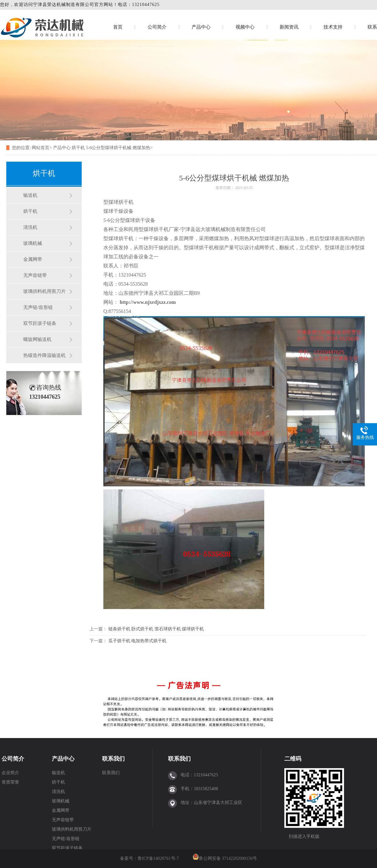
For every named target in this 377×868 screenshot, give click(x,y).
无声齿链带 (35, 275)
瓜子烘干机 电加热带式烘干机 (138, 641)
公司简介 (157, 27)
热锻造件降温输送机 (44, 355)
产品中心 (201, 27)
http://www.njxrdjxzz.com (148, 302)
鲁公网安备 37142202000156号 (228, 858)
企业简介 (10, 773)
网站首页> (42, 148)
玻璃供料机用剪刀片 (44, 291)
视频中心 (245, 27)
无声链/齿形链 (38, 307)
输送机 (30, 195)
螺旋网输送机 (37, 339)
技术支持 (333, 27)
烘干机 (78, 148)
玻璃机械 (33, 243)
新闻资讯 (289, 27)
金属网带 (33, 259)
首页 (118, 27)
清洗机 (30, 227)
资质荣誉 (10, 782)
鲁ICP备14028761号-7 (159, 858)
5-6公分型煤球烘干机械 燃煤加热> (119, 148)
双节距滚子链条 (40, 323)
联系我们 (113, 759)
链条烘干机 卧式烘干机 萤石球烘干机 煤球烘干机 (156, 629)
